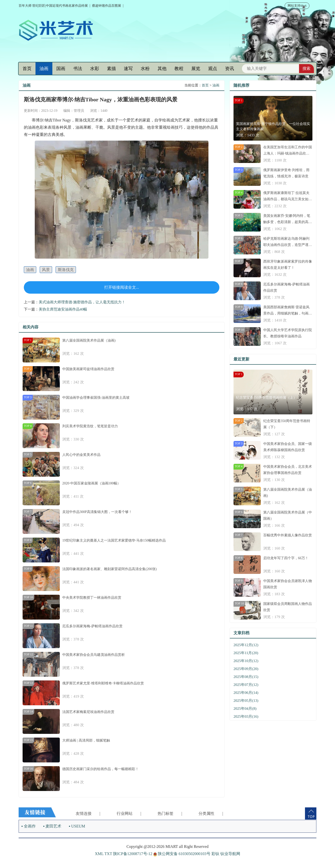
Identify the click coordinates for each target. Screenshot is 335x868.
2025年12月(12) (246, 645)
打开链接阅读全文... (122, 287)
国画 (61, 69)
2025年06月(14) (246, 693)
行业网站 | (129, 813)
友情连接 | (88, 813)
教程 (179, 69)
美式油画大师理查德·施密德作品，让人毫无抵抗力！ (82, 302)
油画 (44, 69)
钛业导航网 (230, 854)
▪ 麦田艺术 (52, 826)
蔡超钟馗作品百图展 (107, 6)
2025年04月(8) (245, 709)
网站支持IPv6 (297, 6)
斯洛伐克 (66, 270)
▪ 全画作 (29, 826)
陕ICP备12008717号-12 (133, 854)
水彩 (95, 69)
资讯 (230, 69)
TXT (108, 854)
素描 (111, 69)
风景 (46, 270)
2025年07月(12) (246, 685)
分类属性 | (211, 813)
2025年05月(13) (246, 701)
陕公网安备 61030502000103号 (182, 854)
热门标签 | (170, 813)
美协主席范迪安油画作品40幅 (63, 309)
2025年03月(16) (246, 716)
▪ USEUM (77, 826)
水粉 (145, 69)
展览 (196, 69)
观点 (213, 69)
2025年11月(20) (246, 653)
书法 (78, 69)
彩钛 (215, 854)
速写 (128, 69)
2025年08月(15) (246, 677)
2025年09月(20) (246, 669)
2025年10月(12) (246, 661)
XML (99, 854)
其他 (162, 69)
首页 (27, 69)
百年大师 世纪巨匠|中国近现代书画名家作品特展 (53, 6)
